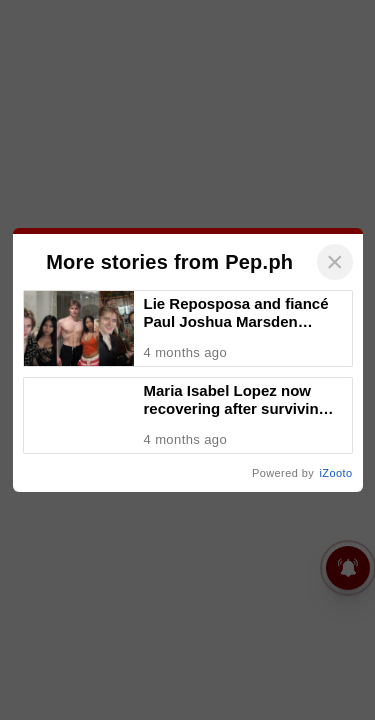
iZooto (336, 473)
